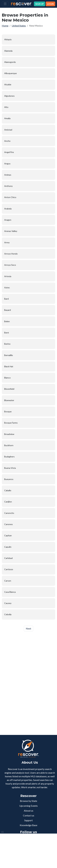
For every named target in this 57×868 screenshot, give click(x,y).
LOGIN (50, 4)
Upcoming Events (28, 806)
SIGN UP (40, 4)
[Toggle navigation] (5, 4)
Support (28, 820)
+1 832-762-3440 (31, 847)
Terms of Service (29, 859)
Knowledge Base (28, 825)
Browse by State (28, 801)
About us (29, 811)
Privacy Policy (16, 859)
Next (28, 628)
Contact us (29, 815)
